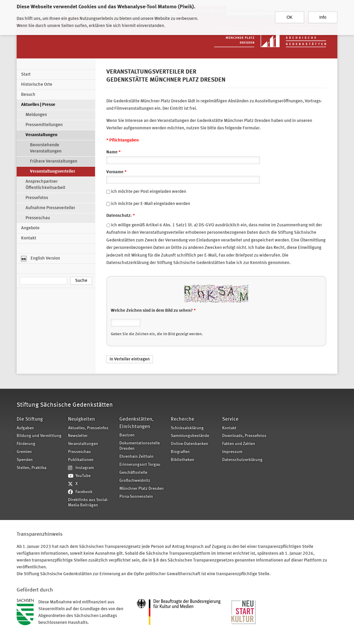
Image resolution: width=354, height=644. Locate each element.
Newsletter (78, 436)
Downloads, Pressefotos (244, 436)
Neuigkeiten (81, 419)
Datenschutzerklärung (242, 460)
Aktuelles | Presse (38, 105)
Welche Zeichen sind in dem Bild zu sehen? (153, 311)
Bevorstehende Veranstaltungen (46, 148)
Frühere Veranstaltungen (54, 162)
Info (323, 15)
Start (26, 75)
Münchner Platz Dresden (142, 489)
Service (230, 419)
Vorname (116, 172)
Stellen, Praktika (31, 468)
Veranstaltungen (41, 135)
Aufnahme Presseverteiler (50, 208)
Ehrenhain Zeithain (136, 457)
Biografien (180, 452)
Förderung (26, 444)
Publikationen (81, 460)
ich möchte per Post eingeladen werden (149, 192)
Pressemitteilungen (44, 125)
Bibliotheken (182, 460)
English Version (41, 259)
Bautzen (127, 435)
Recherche (182, 419)
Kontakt (29, 238)
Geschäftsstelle (133, 473)
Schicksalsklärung (187, 428)
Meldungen (36, 115)
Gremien (24, 452)
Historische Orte (37, 85)
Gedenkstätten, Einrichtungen (136, 423)
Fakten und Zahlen (239, 444)
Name (113, 152)
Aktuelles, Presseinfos (88, 428)
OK (290, 15)
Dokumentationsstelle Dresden (140, 446)
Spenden (25, 460)
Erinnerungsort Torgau (140, 465)
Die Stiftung (30, 419)
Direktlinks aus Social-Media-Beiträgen (88, 503)
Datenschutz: (121, 216)
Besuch (28, 95)
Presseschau (38, 218)
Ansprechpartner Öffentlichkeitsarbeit (45, 185)
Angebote (30, 228)
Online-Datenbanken (189, 444)
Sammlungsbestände (190, 436)
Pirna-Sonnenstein (136, 497)
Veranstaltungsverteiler (53, 172)
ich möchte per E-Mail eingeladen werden (151, 204)
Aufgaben (25, 428)
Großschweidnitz (135, 481)
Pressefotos (37, 198)
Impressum (232, 452)
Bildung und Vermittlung (39, 436)
